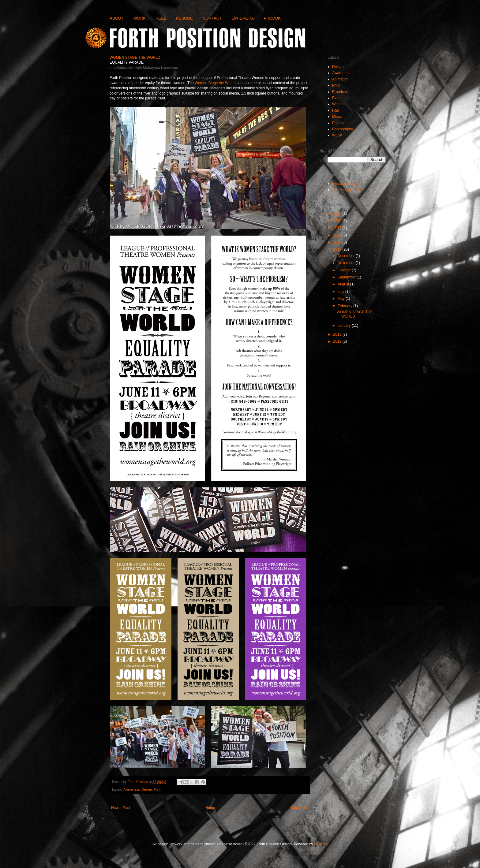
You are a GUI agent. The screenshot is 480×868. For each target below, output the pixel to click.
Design (147, 789)
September (347, 277)
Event (337, 98)
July (341, 292)
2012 (338, 341)
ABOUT (117, 18)
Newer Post (121, 808)
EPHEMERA (243, 18)
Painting (339, 123)
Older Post (299, 808)
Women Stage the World (215, 83)
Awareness (131, 789)
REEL (161, 18)
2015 (338, 242)
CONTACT (212, 18)
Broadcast (340, 92)
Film (336, 110)
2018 (338, 221)
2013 (338, 334)
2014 (338, 249)
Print (157, 789)
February (345, 306)
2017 (338, 228)
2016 (338, 235)
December (347, 256)
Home (210, 808)
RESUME (184, 18)
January (345, 326)
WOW (337, 135)
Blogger (320, 844)
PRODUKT (273, 18)
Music (337, 117)
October (345, 270)
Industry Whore (345, 184)
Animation (340, 79)
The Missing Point (347, 190)
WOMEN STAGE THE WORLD (355, 314)
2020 (338, 214)
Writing (338, 104)
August (344, 284)
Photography (343, 129)
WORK (140, 18)
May (342, 299)
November (347, 263)
